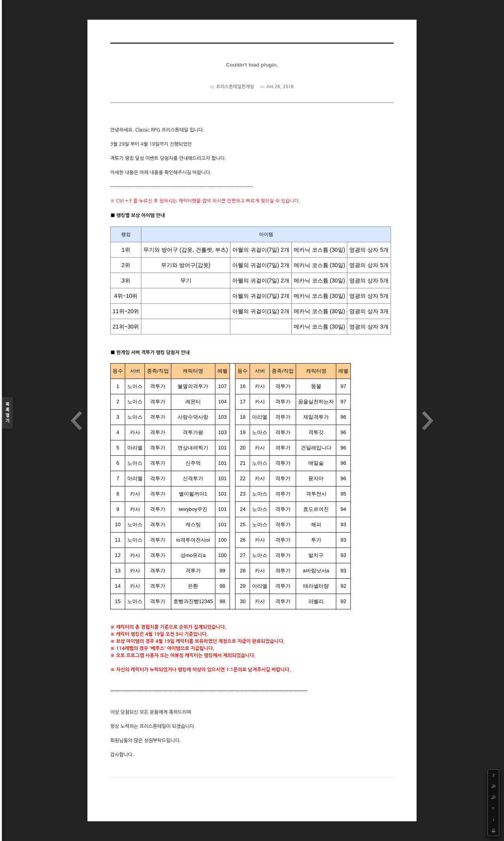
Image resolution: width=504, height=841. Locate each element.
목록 (7, 413)
